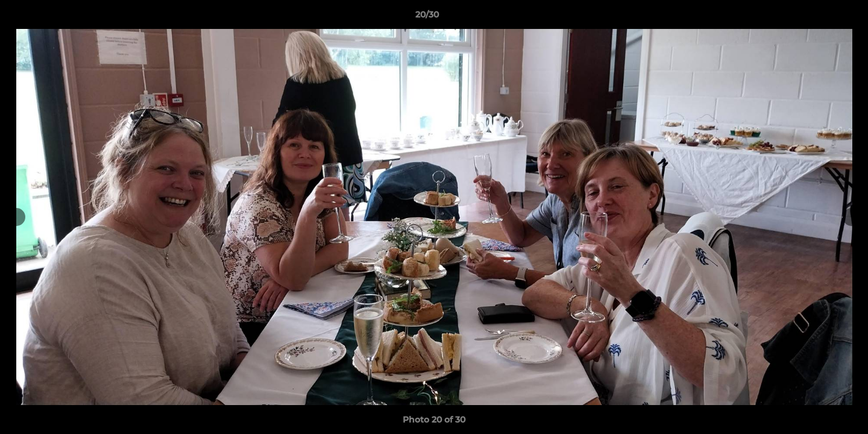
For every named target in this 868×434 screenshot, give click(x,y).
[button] (817, 17)
